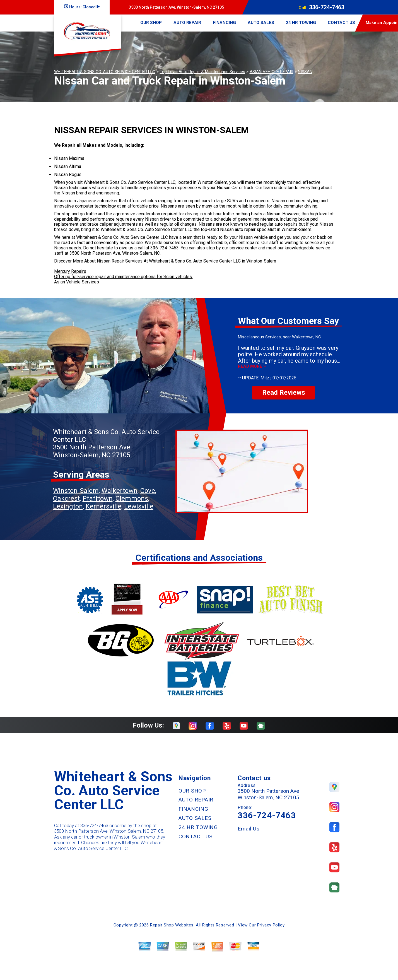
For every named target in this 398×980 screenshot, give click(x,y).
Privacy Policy (271, 925)
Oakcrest (66, 499)
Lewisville (139, 506)
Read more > (252, 366)
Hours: (82, 7)
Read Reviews (284, 393)
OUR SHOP (151, 23)
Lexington (68, 506)
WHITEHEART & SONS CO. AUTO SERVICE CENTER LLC (105, 72)
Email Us (249, 829)
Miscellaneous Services (259, 337)
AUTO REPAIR (187, 23)
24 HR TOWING (301, 23)
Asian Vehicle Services (77, 282)
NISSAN (305, 72)
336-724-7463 (327, 7)
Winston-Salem (76, 491)
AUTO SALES (261, 23)
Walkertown (120, 491)
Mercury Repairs (70, 271)
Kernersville (103, 506)
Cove (148, 491)
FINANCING (224, 23)
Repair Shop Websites (172, 925)
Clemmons (132, 499)
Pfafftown (98, 499)
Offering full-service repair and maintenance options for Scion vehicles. (123, 277)
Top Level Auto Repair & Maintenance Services (202, 72)
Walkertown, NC (307, 337)
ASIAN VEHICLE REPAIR (272, 72)
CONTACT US (341, 23)
